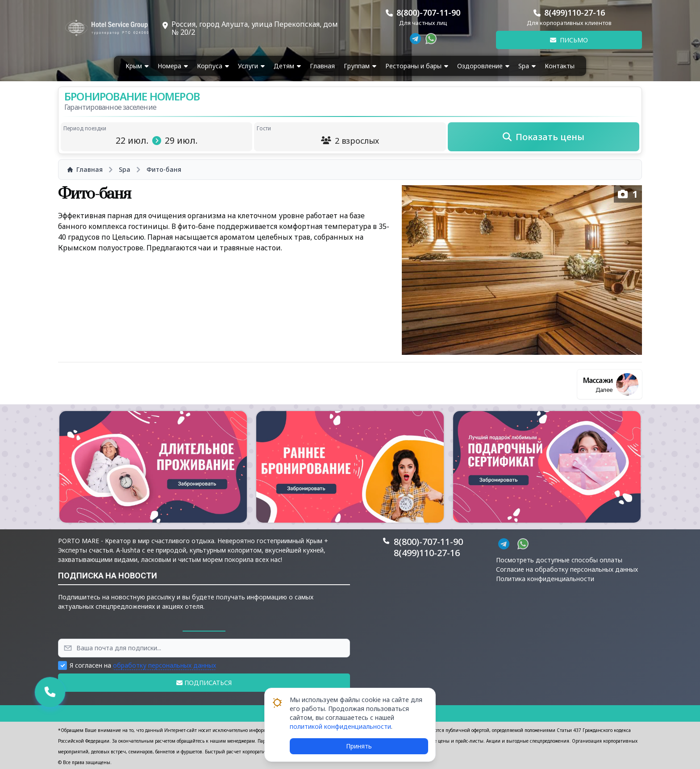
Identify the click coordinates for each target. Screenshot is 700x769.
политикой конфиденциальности (340, 726)
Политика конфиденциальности (545, 579)
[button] (153, 467)
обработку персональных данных (165, 665)
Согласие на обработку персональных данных (567, 569)
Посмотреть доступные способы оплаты (559, 560)
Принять (359, 746)
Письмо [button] (569, 40)
